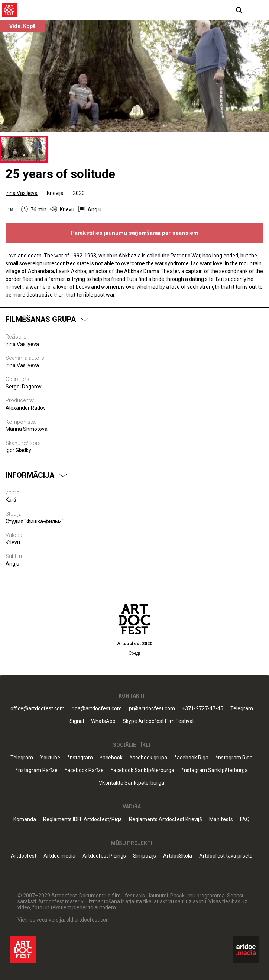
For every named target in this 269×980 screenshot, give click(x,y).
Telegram (242, 709)
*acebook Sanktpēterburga (142, 770)
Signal (77, 721)
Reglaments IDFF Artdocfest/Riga (82, 819)
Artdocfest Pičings (104, 856)
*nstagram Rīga (234, 758)
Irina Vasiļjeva (22, 193)
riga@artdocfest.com (97, 709)
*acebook (111, 758)
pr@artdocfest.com (152, 709)
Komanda (25, 819)
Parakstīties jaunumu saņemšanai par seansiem (135, 233)
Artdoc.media (59, 856)
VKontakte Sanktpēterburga (132, 783)
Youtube (50, 758)
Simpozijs (145, 856)
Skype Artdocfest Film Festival (158, 721)
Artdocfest (24, 856)
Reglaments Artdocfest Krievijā (166, 819)
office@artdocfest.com (38, 709)
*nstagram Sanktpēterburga (215, 770)
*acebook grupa (148, 758)
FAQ (245, 819)
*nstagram (80, 758)
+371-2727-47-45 (203, 709)
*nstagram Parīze (37, 770)
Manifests (221, 819)
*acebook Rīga (191, 758)
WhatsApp (103, 721)
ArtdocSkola (178, 856)
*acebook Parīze (84, 770)
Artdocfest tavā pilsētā (226, 856)
